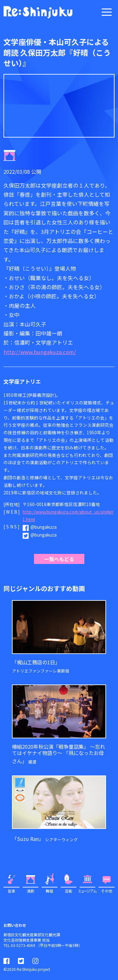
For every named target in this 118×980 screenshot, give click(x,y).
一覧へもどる (59, 559)
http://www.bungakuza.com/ (40, 352)
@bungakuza (44, 527)
